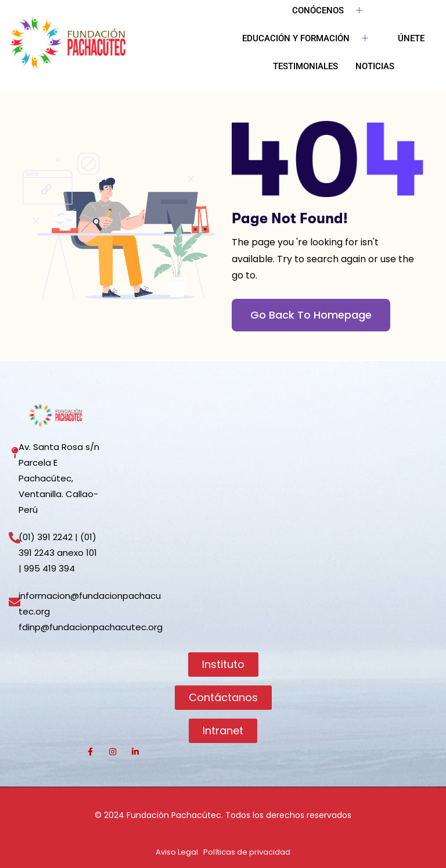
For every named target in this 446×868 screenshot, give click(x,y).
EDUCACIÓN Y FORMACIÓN (310, 39)
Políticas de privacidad (247, 852)
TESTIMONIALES (305, 66)
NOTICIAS (375, 66)
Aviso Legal (177, 852)
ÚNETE (411, 38)
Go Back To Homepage (311, 315)
